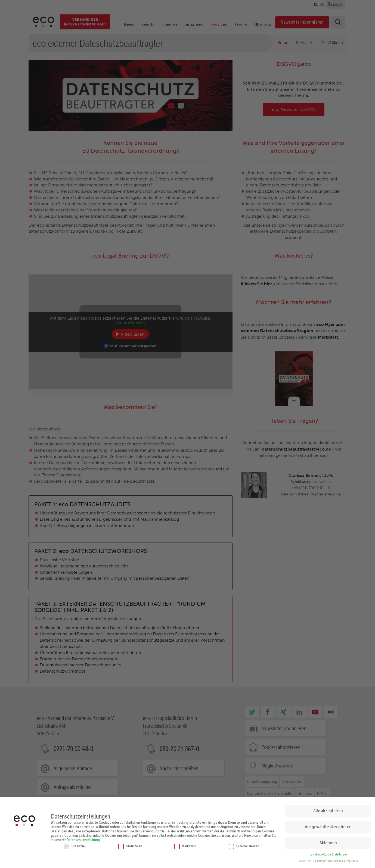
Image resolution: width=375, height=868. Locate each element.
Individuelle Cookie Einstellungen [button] (328, 853)
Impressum (352, 859)
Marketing (185, 844)
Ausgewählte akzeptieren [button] (328, 825)
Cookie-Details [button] (306, 859)
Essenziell (75, 844)
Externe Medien (244, 844)
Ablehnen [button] (328, 841)
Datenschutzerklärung (83, 838)
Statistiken (130, 844)
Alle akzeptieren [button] (328, 809)
